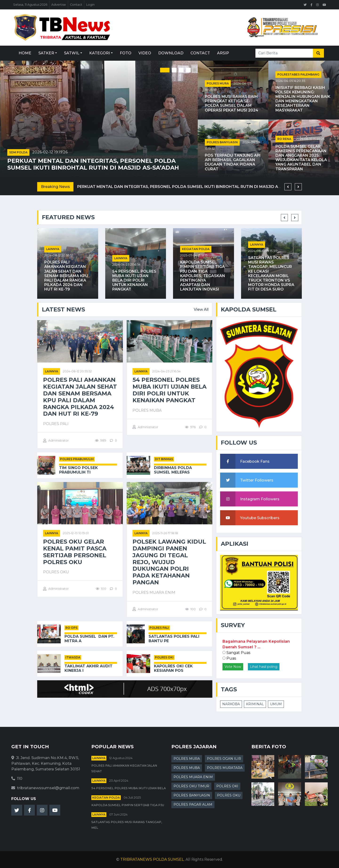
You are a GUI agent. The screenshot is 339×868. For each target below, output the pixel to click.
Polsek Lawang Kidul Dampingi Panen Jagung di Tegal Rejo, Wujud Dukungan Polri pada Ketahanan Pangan (169, 562)
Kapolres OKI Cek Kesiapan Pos (173, 668)
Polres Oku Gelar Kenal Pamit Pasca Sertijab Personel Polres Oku (75, 552)
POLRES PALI (159, 628)
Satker (46, 53)
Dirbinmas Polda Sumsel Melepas (173, 470)
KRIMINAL (255, 704)
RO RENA (284, 139)
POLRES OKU (229, 795)
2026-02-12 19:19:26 (50, 152)
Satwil (72, 53)
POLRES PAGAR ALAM (193, 804)
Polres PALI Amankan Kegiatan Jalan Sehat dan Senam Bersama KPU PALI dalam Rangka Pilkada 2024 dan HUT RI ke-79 (66, 276)
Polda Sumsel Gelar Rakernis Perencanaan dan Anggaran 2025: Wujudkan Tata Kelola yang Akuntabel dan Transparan (301, 158)
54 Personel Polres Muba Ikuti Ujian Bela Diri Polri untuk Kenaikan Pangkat (134, 280)
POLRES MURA (218, 83)
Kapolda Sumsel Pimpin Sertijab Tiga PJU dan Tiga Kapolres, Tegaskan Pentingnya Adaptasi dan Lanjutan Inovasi (203, 276)
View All (201, 309)
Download (171, 53)
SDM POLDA (18, 152)
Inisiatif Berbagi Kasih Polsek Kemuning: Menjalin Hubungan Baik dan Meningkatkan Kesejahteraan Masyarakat (303, 99)
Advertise (59, 5)
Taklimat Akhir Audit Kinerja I (89, 668)
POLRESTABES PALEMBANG (298, 74)
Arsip (223, 53)
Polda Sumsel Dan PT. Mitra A (89, 639)
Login (90, 5)
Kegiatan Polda (196, 249)
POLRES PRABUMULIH (77, 459)
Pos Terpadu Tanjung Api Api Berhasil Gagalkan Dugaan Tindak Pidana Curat (233, 162)
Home (25, 53)
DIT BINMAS (164, 459)
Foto (126, 53)
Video (145, 53)
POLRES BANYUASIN (222, 142)
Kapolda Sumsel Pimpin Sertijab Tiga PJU (128, 805)
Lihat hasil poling (264, 667)
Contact (76, 5)
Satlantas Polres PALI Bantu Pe (174, 639)
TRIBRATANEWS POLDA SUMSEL (152, 859)
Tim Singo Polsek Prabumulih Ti (79, 470)
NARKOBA (231, 704)
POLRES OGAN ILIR (224, 759)
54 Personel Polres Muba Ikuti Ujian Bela (129, 788)
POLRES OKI (164, 657)
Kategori (100, 53)
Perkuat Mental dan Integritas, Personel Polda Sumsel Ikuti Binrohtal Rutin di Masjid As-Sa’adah (93, 164)
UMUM (276, 704)
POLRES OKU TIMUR (191, 786)
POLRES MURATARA (225, 768)
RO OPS (71, 628)
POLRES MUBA (187, 768)
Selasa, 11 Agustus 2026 (30, 5)
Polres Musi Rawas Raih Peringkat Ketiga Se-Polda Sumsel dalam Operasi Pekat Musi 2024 (232, 103)
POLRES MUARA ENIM (193, 777)
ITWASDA (73, 657)
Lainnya (53, 249)
